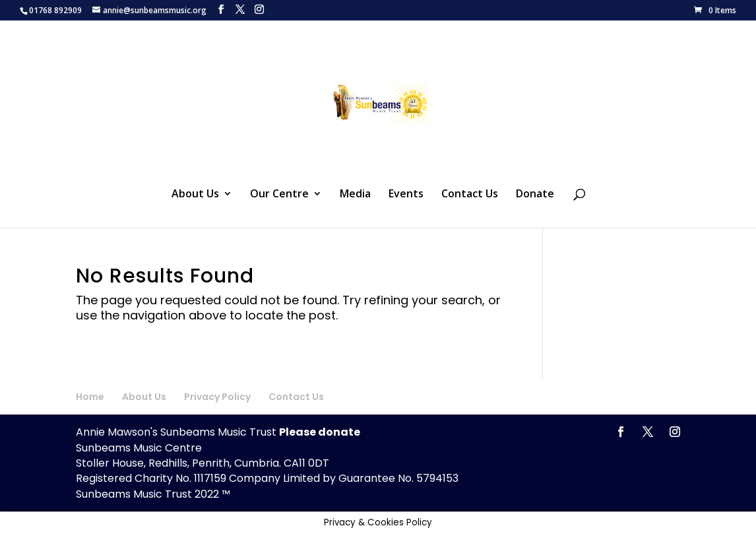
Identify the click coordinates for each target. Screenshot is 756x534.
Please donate (320, 432)
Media (355, 195)
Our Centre (279, 195)
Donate (535, 195)
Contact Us (470, 195)
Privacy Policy (217, 397)
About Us (195, 195)
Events (406, 195)
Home (90, 397)
